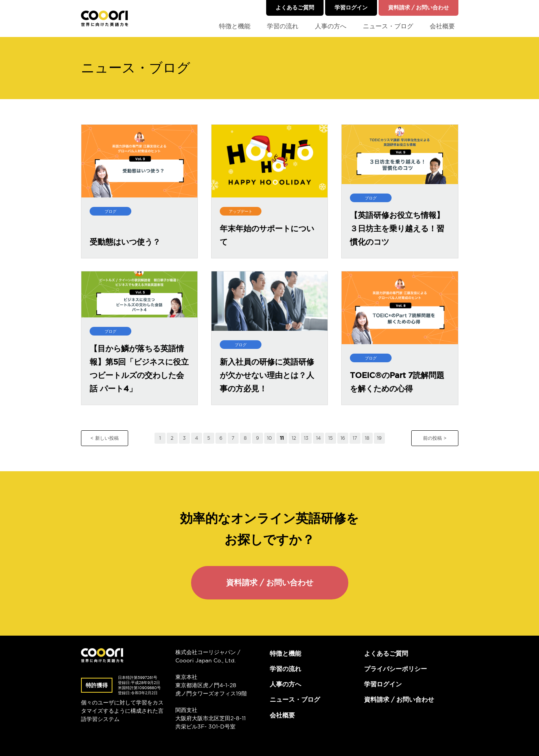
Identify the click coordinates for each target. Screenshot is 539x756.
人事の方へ (331, 26)
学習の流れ (283, 26)
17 (355, 438)
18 (367, 438)
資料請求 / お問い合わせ (419, 7)
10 (269, 438)
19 (379, 438)
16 (343, 438)
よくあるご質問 (295, 7)
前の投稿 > (435, 438)
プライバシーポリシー (396, 669)
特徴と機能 (235, 26)
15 (330, 438)
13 (306, 438)
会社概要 (442, 26)
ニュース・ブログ (388, 26)
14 (318, 438)
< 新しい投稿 (105, 438)
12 (294, 438)
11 (282, 438)
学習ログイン (351, 7)
